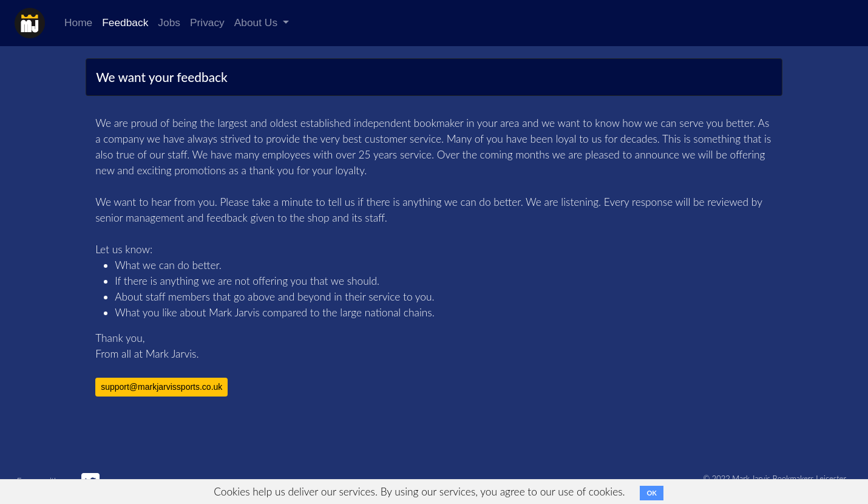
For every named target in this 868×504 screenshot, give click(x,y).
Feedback (125, 22)
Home (78, 22)
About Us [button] (257, 22)
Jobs (169, 22)
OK (651, 493)
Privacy (207, 22)
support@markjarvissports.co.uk (161, 387)
